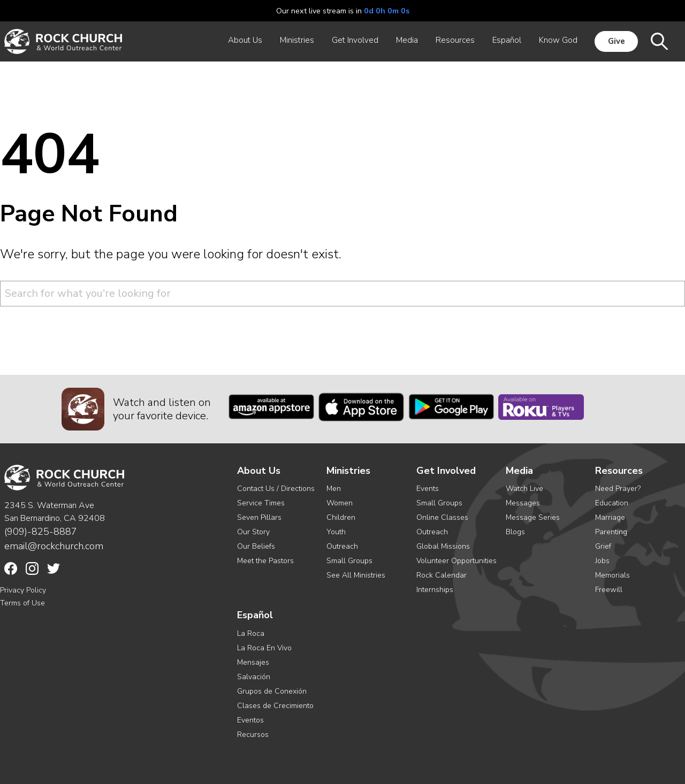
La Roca (251, 633)
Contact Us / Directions (276, 489)
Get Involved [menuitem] (355, 40)
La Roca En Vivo (264, 648)
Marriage (610, 517)
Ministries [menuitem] (297, 40)
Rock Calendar (442, 575)
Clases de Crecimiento (275, 706)
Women (340, 503)
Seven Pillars (259, 517)
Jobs (602, 561)
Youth (336, 532)
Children (341, 517)
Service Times (261, 503)
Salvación (254, 677)
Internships (435, 590)
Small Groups (349, 561)
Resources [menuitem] (455, 40)
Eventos (250, 720)
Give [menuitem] (616, 41)
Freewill (609, 590)
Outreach (342, 546)
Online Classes (442, 517)
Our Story (253, 532)
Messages (523, 503)
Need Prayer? (618, 489)
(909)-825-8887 (41, 532)
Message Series (533, 517)
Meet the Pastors (265, 561)
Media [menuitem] (407, 40)
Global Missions (443, 546)
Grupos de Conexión (272, 691)
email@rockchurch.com (54, 546)
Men (334, 489)
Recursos (253, 735)
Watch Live (524, 489)
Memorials (612, 575)
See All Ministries (356, 575)
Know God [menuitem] (558, 40)
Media (519, 471)
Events (428, 489)
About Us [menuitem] (245, 40)
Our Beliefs (256, 546)
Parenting (611, 532)
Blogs (515, 532)
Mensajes (253, 662)
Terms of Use (22, 603)
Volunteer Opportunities (456, 561)
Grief (603, 546)
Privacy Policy (23, 590)
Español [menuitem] (507, 40)
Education (612, 503)
